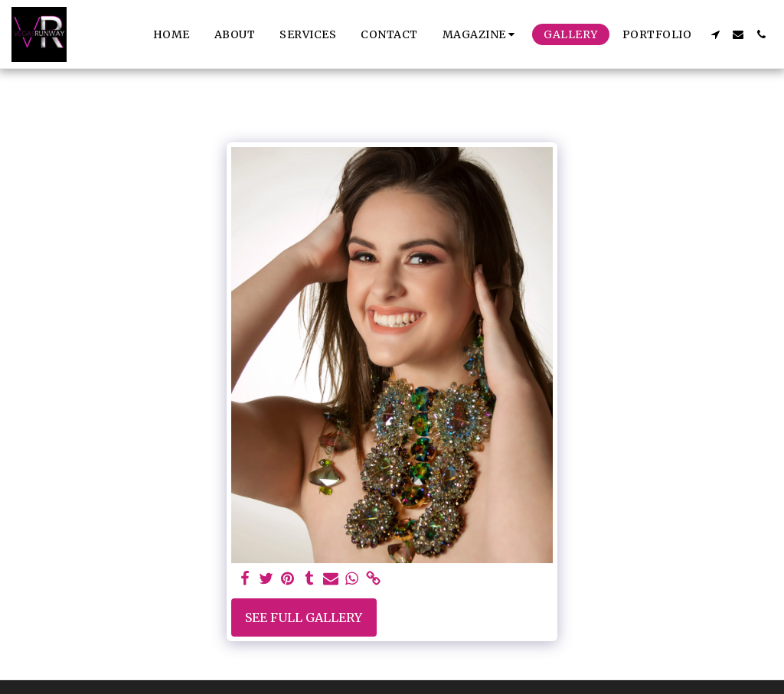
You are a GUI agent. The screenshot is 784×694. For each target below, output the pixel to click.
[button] (481, 34)
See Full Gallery (304, 617)
